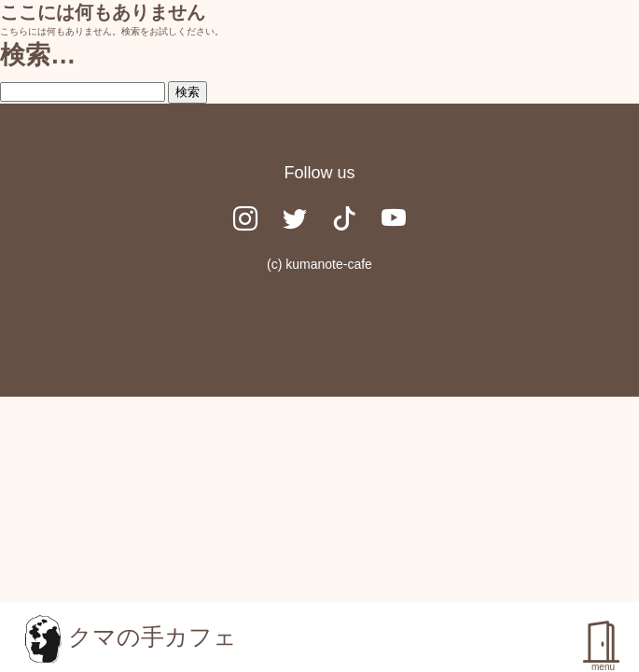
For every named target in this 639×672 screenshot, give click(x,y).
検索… (38, 55)
